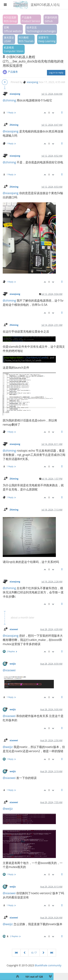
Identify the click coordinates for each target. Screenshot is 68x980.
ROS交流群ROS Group (10, 19)
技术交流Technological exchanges (41, 29)
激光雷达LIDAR (9, 39)
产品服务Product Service (31, 19)
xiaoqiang (31, 82)
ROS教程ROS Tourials (26, 39)
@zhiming (9, 100)
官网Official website (13, 29)
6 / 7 (34, 953)
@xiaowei (9, 670)
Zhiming (14, 125)
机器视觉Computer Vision (14, 49)
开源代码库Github (51, 19)
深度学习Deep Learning (47, 39)
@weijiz (8, 747)
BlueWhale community (48, 965)
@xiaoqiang (11, 131)
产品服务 (13, 72)
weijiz (13, 664)
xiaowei (14, 629)
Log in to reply (56, 73)
